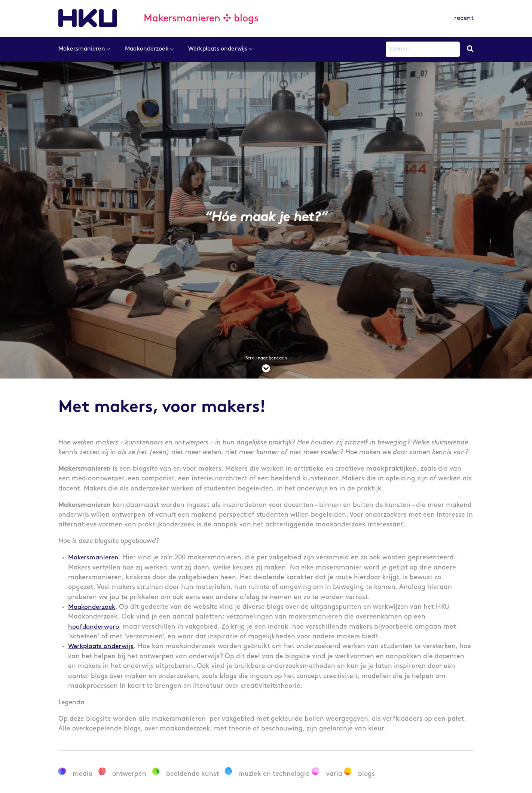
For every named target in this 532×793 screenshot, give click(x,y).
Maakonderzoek (147, 49)
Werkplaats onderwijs (218, 49)
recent (464, 18)
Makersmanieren (82, 49)
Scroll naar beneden (266, 365)
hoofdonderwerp (94, 627)
